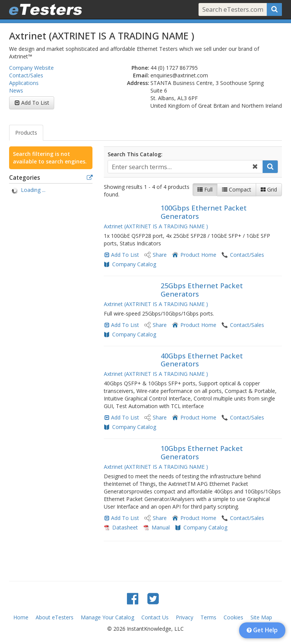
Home (21, 617)
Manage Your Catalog (107, 617)
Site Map (261, 617)
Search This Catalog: (135, 154)
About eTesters (55, 617)
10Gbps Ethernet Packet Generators (202, 452)
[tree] (51, 191)
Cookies (233, 617)
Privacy (185, 617)
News (16, 90)
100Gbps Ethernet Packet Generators (204, 212)
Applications (24, 83)
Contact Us (155, 617)
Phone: (140, 68)
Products (26, 133)
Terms (208, 617)
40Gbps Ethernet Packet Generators (202, 360)
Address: (138, 83)
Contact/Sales (26, 75)
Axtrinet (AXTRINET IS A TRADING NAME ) (156, 226)
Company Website (31, 68)
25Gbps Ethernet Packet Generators (202, 290)
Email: (141, 75)
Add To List (35, 103)
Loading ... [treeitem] (33, 190)
